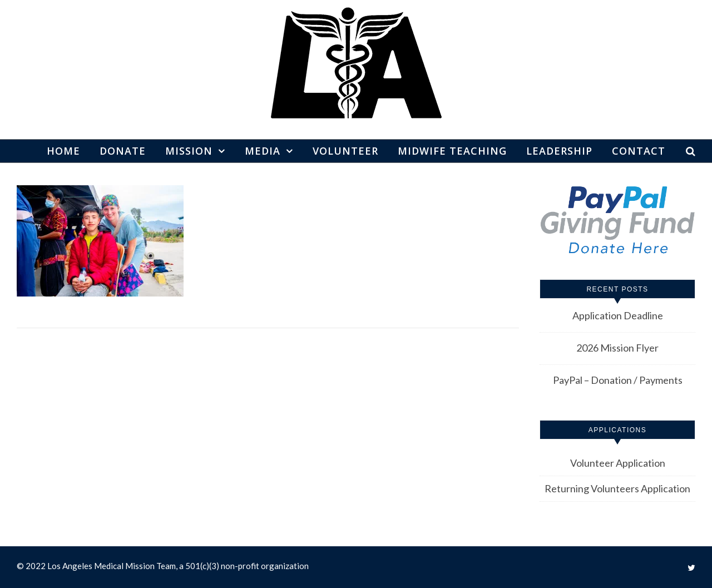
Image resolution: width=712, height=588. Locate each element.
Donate (123, 151)
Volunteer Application (618, 463)
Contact (639, 151)
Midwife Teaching (452, 151)
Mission (189, 151)
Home (63, 151)
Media (263, 151)
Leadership (559, 151)
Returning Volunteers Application (617, 488)
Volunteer (345, 151)
